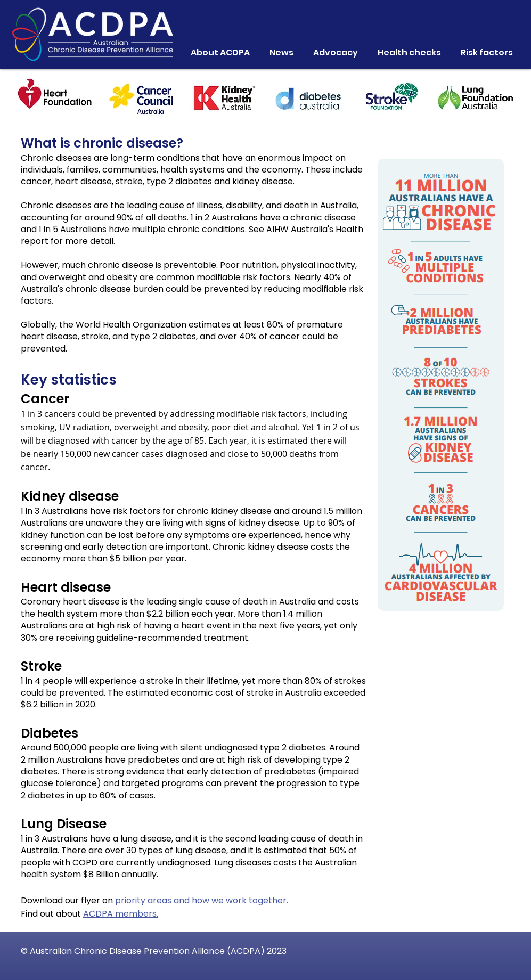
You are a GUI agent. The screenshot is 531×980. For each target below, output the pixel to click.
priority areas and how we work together (201, 900)
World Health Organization (131, 325)
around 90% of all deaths (136, 218)
